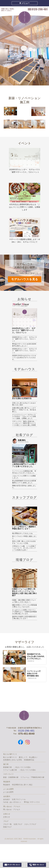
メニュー (24, 3)
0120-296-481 (38, 9)
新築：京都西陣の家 (11, 777)
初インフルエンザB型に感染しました (24, 537)
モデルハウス (25, 369)
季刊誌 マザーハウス (32, 802)
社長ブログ (24, 435)
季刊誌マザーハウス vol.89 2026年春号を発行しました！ (24, 345)
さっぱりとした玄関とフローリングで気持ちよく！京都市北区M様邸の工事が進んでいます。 (25, 612)
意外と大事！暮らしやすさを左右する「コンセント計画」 (24, 542)
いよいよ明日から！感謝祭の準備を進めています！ (24, 528)
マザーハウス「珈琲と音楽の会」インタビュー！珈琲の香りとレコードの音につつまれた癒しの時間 (24, 423)
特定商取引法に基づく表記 (22, 785)
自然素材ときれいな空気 (12, 760)
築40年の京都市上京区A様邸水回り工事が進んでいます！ (24, 618)
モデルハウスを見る (25, 279)
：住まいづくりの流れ (22, 767)
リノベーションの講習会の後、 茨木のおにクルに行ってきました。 (24, 472)
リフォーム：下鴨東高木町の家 (32, 777)
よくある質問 (8, 792)
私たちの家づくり (10, 757)
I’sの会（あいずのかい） (12, 802)
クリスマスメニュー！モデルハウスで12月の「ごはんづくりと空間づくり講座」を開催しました (24, 417)
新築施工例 (7, 767)
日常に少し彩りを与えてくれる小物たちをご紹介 (24, 404)
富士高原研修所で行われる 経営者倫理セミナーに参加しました (24, 482)
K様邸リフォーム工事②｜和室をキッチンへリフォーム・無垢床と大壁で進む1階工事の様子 (24, 592)
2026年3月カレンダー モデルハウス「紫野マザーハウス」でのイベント (24, 339)
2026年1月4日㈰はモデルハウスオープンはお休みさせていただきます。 (24, 357)
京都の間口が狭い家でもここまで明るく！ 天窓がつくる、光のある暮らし (24, 410)
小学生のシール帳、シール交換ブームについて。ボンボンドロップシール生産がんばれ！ (24, 548)
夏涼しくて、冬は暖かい (28, 757)
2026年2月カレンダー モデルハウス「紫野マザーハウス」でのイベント (24, 351)
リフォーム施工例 (10, 770)
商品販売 (7, 785)
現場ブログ (24, 560)
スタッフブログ (24, 497)
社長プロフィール (19, 799)
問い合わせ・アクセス (12, 809)
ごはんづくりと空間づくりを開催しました (24, 477)
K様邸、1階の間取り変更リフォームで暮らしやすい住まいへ (24, 601)
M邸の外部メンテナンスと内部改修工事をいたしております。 (25, 606)
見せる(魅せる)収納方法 (22, 398)
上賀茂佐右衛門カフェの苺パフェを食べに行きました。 (24, 465)
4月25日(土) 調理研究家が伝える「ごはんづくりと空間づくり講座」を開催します (25, 207)
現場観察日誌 (29, 760)
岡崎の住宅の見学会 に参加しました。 (24, 487)
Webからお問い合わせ (12, 865)
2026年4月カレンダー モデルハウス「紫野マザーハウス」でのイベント (24, 330)
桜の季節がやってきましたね (22, 533)
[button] (6, 113)
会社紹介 (7, 799)
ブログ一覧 (7, 824)
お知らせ (24, 299)
